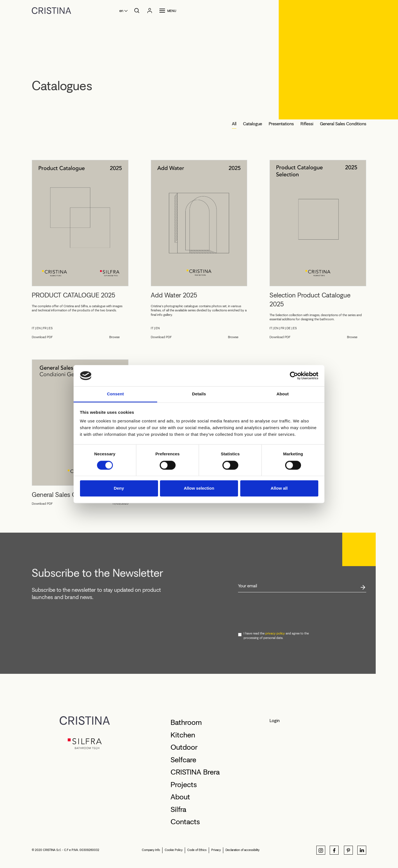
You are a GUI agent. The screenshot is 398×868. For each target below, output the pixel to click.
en (121, 11)
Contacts (185, 822)
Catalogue (253, 124)
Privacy (216, 850)
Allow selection (199, 488)
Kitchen (183, 735)
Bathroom (186, 722)
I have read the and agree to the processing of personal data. (276, 636)
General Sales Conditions (343, 124)
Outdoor (184, 747)
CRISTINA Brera (195, 772)
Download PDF (42, 337)
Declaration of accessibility (242, 850)
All (234, 124)
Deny (119, 488)
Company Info (151, 850)
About (180, 797)
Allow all (279, 488)
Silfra (178, 809)
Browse (114, 337)
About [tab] (283, 394)
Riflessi (307, 124)
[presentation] (280, 612)
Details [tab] (199, 394)
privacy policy (275, 633)
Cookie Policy (174, 850)
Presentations (281, 124)
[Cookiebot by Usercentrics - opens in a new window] (294, 376)
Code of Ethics (197, 850)
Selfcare (183, 760)
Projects (184, 785)
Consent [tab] (116, 394)
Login (275, 721)
